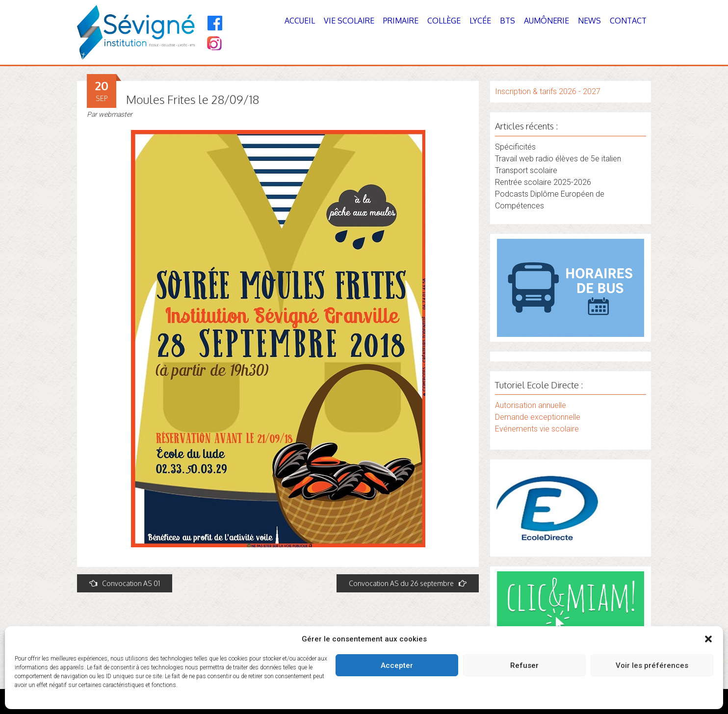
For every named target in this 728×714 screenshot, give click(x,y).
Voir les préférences (652, 665)
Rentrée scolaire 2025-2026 (543, 182)
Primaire (401, 21)
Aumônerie (546, 21)
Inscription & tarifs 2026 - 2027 (548, 91)
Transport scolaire (526, 170)
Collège (444, 21)
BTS (507, 21)
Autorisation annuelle (531, 405)
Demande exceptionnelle (538, 417)
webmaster (116, 114)
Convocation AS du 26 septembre (408, 583)
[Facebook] (215, 23)
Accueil (300, 21)
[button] (708, 639)
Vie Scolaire (349, 21)
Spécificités (515, 147)
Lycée (480, 21)
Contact (628, 21)
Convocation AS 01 (125, 583)
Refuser (524, 665)
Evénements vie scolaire (537, 429)
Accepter (397, 665)
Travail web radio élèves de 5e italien (558, 159)
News (589, 21)
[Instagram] (214, 44)
